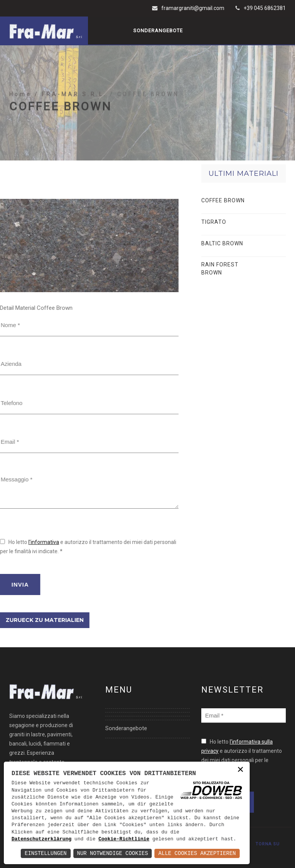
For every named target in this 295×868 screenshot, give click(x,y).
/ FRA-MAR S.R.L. (72, 109)
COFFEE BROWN (223, 200)
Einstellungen (46, 853)
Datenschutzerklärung (41, 839)
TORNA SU (268, 844)
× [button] (240, 770)
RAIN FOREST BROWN (220, 269)
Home (22, 109)
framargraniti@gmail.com (193, 8)
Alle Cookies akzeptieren (197, 853)
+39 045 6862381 (265, 8)
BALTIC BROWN (222, 243)
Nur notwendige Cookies (113, 853)
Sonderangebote (158, 31)
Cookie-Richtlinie (124, 839)
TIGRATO (214, 222)
